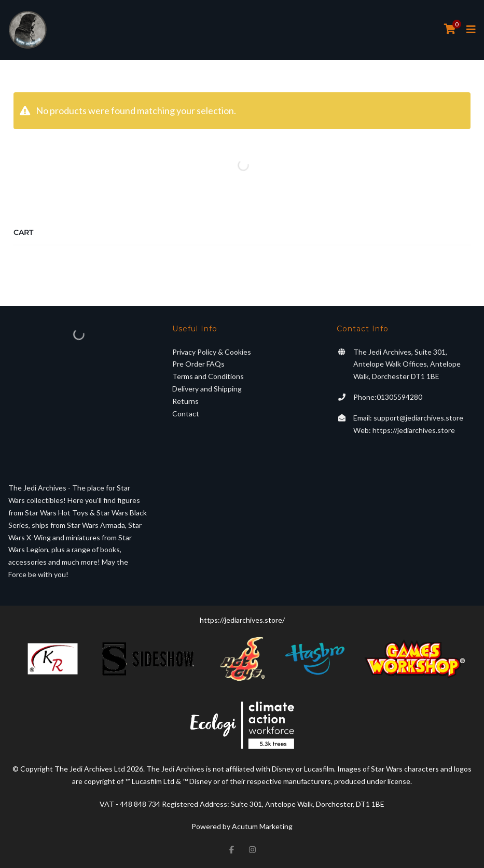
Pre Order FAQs (198, 364)
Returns (185, 401)
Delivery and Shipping (207, 389)
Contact (186, 414)
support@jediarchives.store (418, 418)
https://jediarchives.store (414, 430)
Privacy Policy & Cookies (212, 352)
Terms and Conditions (208, 376)
